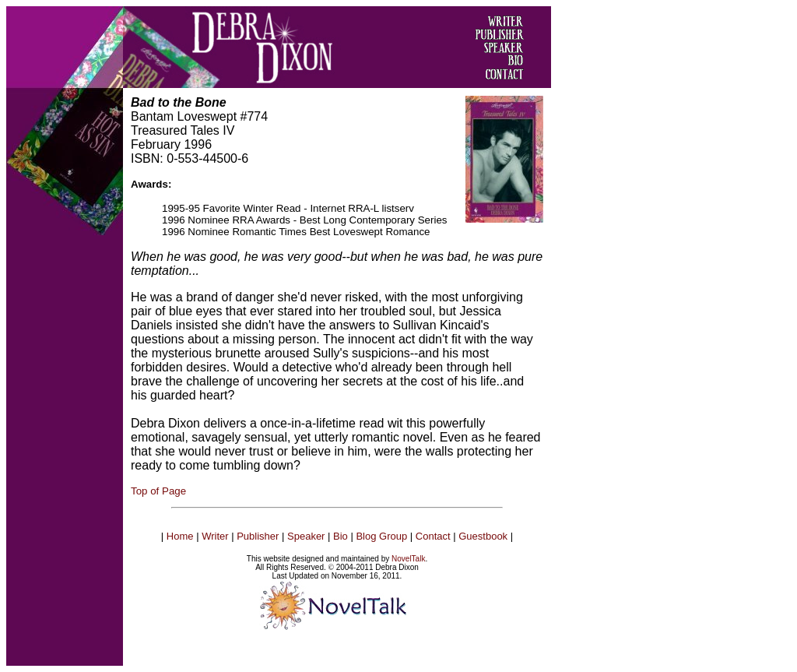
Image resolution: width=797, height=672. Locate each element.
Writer (215, 536)
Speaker (306, 536)
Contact (433, 536)
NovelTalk (408, 559)
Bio (341, 536)
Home (180, 536)
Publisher (258, 536)
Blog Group (381, 536)
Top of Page (158, 491)
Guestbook (483, 536)
